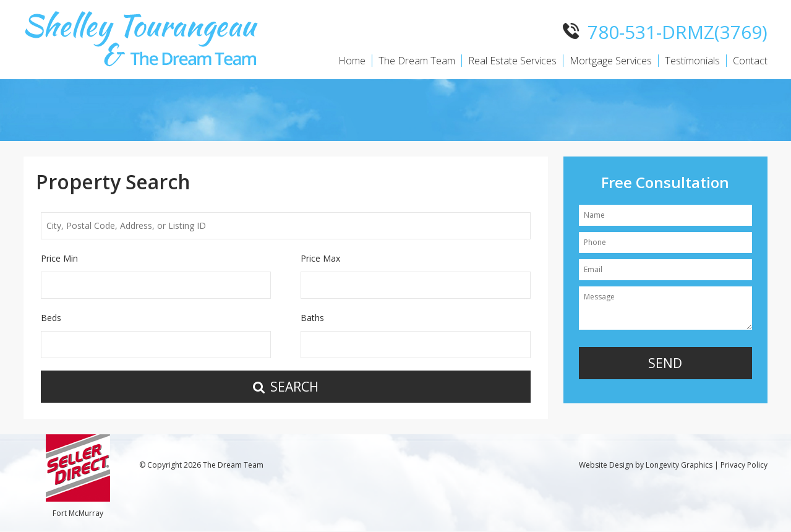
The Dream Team (417, 61)
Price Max (320, 258)
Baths (312, 318)
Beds (51, 318)
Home (352, 61)
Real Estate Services (512, 61)
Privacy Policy (744, 465)
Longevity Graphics (679, 465)
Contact (750, 61)
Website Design (606, 465)
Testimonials (692, 61)
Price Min (59, 258)
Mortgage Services (611, 61)
